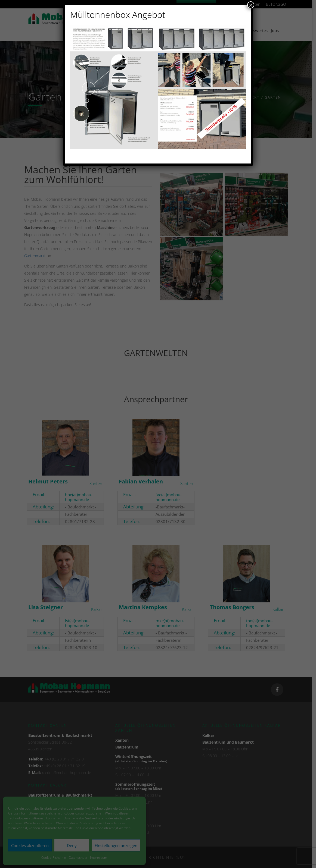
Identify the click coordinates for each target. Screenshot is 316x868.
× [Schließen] (251, 5)
